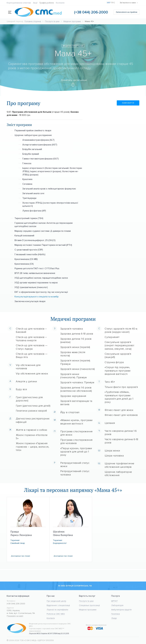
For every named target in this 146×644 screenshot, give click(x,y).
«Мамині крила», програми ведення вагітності (76, 422)
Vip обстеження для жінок (32, 374)
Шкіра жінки (112, 451)
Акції (35, 3)
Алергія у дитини (26, 381)
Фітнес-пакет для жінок (119, 410)
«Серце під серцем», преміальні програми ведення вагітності (118, 371)
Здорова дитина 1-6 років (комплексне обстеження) (76, 389)
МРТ (113, 601)
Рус (113, 3)
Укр (109, 3)
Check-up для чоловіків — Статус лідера (32, 347)
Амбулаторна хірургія (121, 610)
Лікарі (114, 618)
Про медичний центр (56, 601)
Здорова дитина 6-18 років (77, 334)
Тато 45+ (110, 382)
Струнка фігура (114, 362)
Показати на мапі (15, 616)
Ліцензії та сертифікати (57, 610)
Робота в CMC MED (56, 614)
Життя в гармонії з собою (31, 430)
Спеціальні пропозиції (89, 605)
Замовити (131, 103)
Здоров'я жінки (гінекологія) (78, 369)
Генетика (115, 614)
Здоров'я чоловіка (72, 329)
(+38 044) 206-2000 (91, 12)
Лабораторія (117, 605)
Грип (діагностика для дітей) (33, 406)
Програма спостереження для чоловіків (76, 442)
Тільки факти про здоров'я (121, 387)
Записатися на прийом (126, 12)
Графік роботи (47, 3)
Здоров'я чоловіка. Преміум (77, 382)
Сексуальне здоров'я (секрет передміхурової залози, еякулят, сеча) (119, 345)
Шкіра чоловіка (114, 456)
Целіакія (110, 423)
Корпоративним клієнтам (19, 3)
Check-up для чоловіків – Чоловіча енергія (31, 339)
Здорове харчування (73, 396)
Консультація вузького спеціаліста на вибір (37, 297)
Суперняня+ (112, 337)
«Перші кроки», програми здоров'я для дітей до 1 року (76, 452)
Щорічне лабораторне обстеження (118, 474)
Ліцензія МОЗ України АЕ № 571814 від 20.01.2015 (49, 633)
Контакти (60, 3)
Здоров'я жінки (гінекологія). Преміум (73, 376)
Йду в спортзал (70, 412)
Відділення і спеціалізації (58, 605)
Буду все (21, 389)
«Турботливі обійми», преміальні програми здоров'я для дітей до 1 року (119, 397)
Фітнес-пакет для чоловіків (121, 415)
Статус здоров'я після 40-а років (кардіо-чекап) (121, 330)
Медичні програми (88, 610)
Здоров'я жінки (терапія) (75, 347)
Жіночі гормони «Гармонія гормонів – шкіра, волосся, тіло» (32, 447)
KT (117, 601)
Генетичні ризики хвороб (31, 411)
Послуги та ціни (86, 601)
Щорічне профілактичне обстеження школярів (119, 465)
